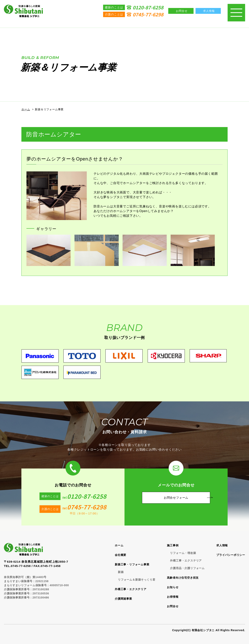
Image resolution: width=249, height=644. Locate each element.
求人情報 (222, 545)
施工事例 (173, 545)
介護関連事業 (123, 599)
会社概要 (121, 555)
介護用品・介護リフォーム (187, 568)
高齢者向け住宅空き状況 (183, 578)
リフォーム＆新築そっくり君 (137, 580)
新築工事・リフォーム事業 (132, 564)
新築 (121, 572)
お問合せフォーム (176, 498)
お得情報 (173, 597)
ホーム (26, 109)
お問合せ (173, 606)
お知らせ (173, 587)
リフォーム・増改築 (183, 553)
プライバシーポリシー (231, 555)
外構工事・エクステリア (131, 589)
